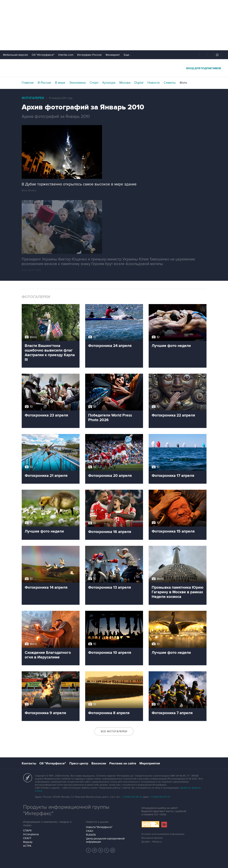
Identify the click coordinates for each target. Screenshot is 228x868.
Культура (109, 83)
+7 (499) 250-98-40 (132, 797)
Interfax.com (66, 55)
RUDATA (91, 835)
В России (44, 83)
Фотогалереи (33, 98)
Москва (125, 83)
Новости (154, 83)
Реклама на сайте (123, 763)
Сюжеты (170, 83)
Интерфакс (114, 68)
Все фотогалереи (114, 731)
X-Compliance (31, 834)
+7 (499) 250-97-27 (160, 797)
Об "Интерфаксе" (43, 55)
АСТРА (27, 846)
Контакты (29, 763)
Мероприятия (150, 763)
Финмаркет (113, 55)
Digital (139, 83)
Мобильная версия (15, 55)
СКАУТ (27, 838)
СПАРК (27, 831)
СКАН (89, 831)
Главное (28, 83)
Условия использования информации (163, 834)
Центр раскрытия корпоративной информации (105, 840)
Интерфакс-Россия (89, 55)
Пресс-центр (79, 763)
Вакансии (99, 763)
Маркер (28, 842)
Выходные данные (152, 838)
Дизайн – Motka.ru (152, 842)
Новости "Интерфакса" (99, 827)
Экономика (77, 83)
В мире (60, 83)
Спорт (94, 83)
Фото (183, 83)
